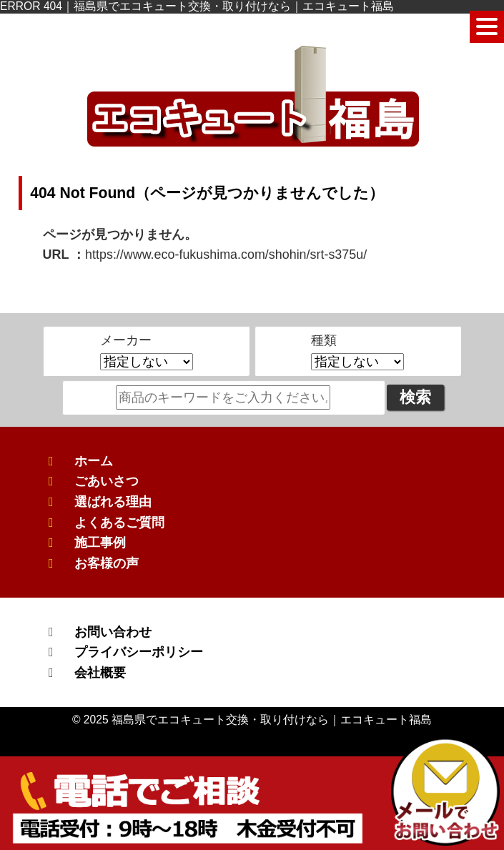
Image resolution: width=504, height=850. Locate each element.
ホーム (94, 461)
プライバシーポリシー (139, 652)
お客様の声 (107, 563)
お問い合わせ (113, 632)
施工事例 (100, 543)
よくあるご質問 (119, 523)
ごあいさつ (107, 481)
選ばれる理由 (113, 502)
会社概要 (100, 673)
